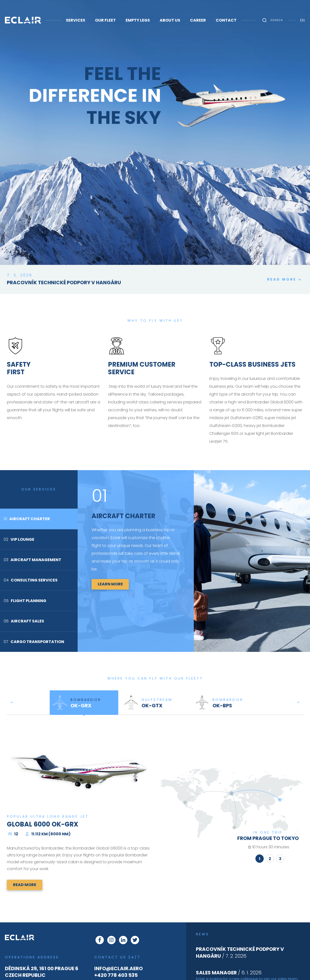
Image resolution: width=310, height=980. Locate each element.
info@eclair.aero (119, 968)
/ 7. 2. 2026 (240, 953)
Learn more (110, 584)
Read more (285, 279)
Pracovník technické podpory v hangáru (64, 283)
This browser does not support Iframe (155, 213)
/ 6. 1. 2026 (229, 973)
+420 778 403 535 (116, 975)
